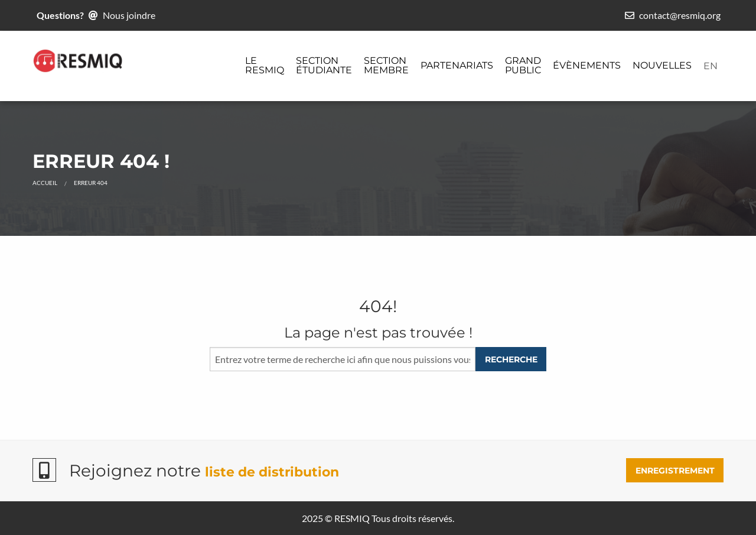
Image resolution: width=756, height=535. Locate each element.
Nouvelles (662, 65)
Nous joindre (129, 15)
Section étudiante (324, 65)
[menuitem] (265, 66)
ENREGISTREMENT (675, 471)
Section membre (386, 65)
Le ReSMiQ (265, 65)
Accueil (45, 183)
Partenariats (457, 65)
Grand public (523, 65)
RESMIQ (352, 518)
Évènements (587, 65)
